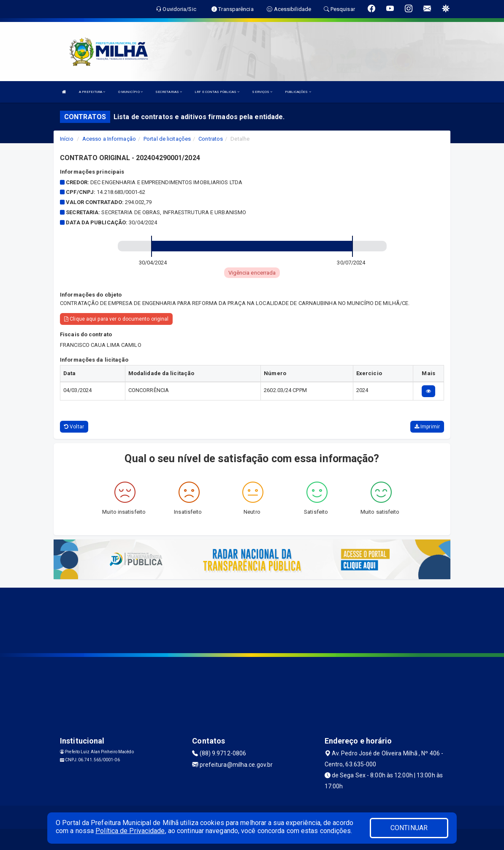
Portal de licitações (167, 139)
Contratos (211, 139)
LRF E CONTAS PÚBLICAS (217, 92)
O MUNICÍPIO (130, 92)
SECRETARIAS (169, 92)
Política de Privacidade (130, 831)
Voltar (74, 427)
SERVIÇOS (262, 92)
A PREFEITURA (92, 92)
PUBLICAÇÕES (298, 92)
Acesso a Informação (109, 139)
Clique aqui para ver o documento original (116, 319)
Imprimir (427, 427)
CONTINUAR (409, 828)
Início (67, 139)
